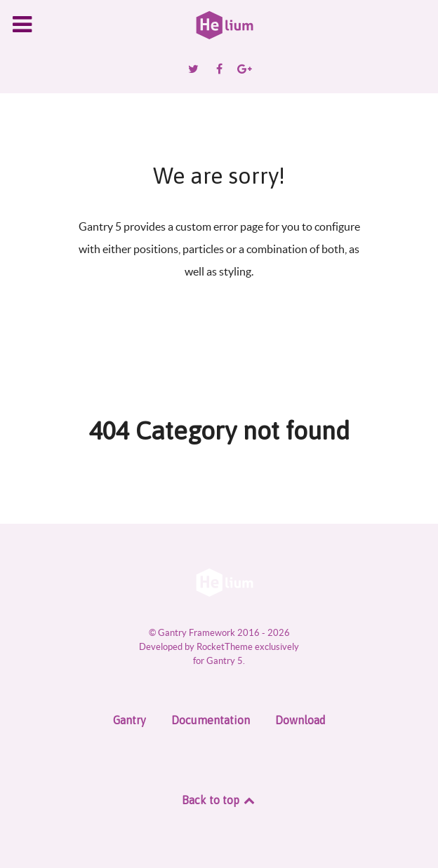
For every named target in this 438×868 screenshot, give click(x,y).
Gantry (130, 720)
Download (300, 720)
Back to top (219, 800)
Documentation (211, 720)
